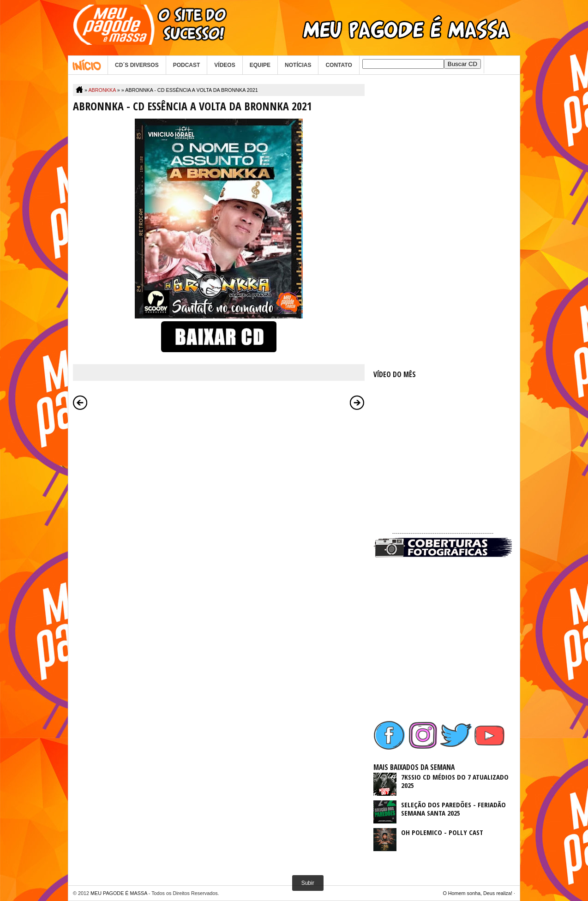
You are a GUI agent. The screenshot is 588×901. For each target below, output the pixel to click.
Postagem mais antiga (357, 402)
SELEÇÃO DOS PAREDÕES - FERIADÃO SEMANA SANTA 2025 (453, 809)
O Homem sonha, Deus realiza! (477, 893)
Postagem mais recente (80, 402)
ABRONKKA (102, 90)
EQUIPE (260, 65)
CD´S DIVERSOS (137, 65)
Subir (308, 883)
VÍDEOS (225, 65)
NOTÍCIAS (298, 65)
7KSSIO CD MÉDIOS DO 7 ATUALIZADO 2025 (455, 781)
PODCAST (187, 65)
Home (88, 65)
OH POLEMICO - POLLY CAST (442, 832)
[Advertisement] (443, 222)
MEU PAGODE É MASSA (119, 893)
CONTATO (339, 65)
